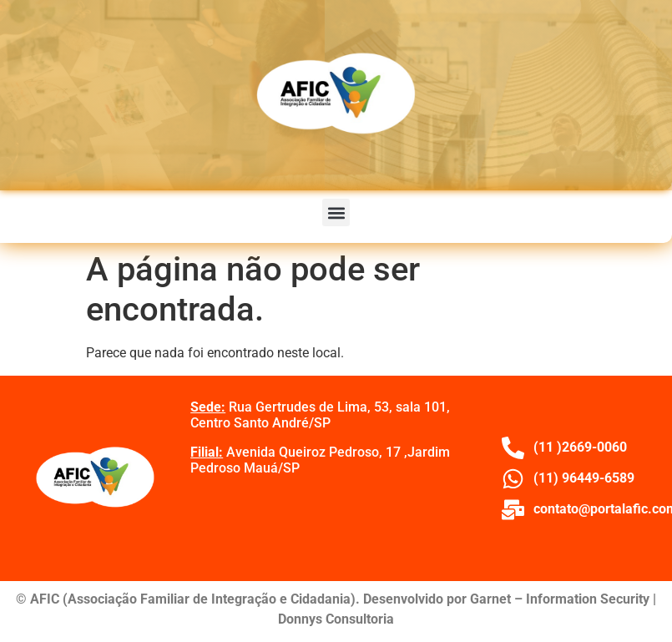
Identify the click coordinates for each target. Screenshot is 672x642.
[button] (336, 212)
